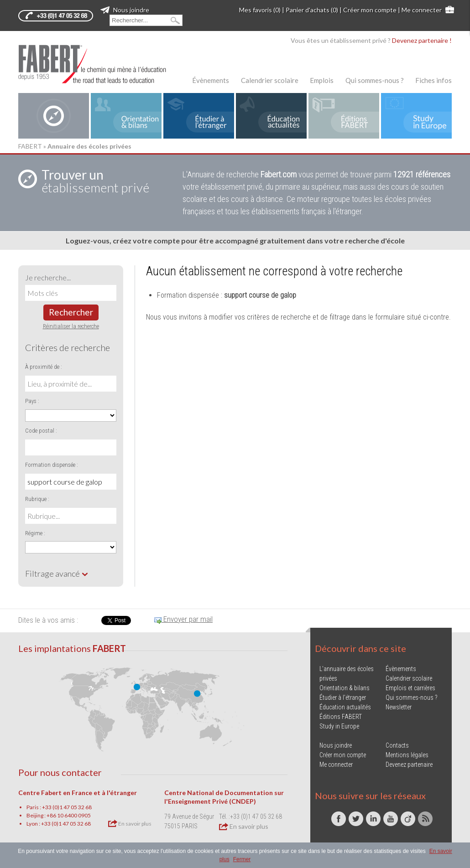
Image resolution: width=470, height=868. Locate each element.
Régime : (35, 533)
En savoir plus (130, 823)
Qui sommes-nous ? (375, 80)
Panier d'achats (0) (312, 10)
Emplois (322, 80)
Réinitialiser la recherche (71, 326)
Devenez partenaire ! (422, 40)
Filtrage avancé (57, 573)
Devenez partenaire (409, 765)
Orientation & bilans (345, 688)
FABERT (30, 146)
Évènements (211, 80)
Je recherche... (48, 277)
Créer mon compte (370, 10)
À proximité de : (44, 367)
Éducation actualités (345, 707)
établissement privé (95, 181)
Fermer (242, 859)
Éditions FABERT (341, 717)
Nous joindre (125, 10)
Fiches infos (433, 80)
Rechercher (71, 312)
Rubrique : (37, 499)
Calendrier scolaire (270, 80)
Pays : (32, 401)
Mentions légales (407, 755)
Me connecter (422, 10)
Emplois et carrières (410, 688)
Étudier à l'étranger (343, 697)
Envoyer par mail (183, 619)
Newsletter (399, 707)
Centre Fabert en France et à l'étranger (78, 793)
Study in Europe (339, 726)
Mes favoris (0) (260, 10)
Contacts (397, 745)
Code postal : (41, 431)
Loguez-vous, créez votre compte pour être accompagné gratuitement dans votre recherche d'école (235, 240)
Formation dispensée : (52, 465)
